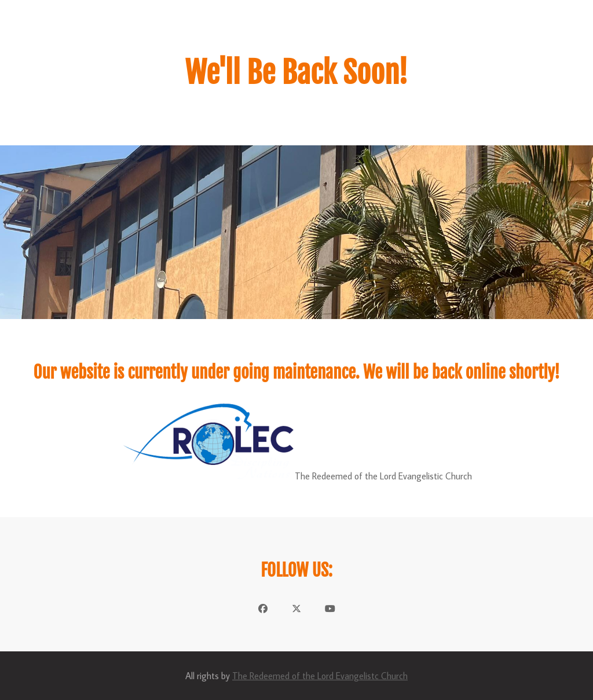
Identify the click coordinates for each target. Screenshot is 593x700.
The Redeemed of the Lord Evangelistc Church (320, 676)
